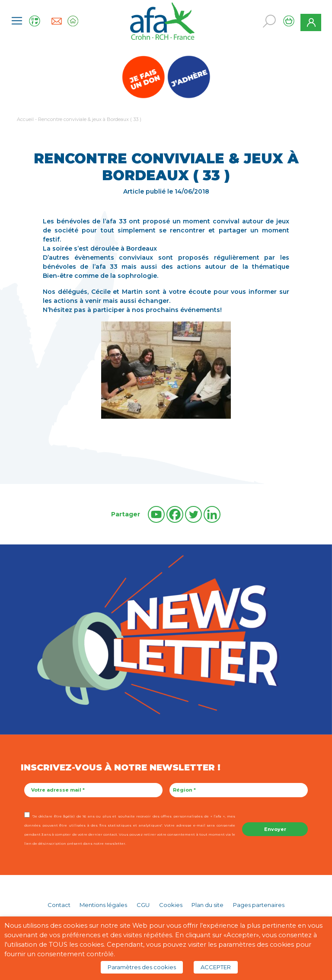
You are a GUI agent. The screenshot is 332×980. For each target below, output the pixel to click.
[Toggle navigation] (17, 21)
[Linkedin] (212, 514)
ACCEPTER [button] (216, 967)
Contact (59, 905)
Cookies (171, 905)
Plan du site (207, 905)
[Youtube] (156, 514)
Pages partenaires (259, 905)
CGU (143, 905)
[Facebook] (175, 514)
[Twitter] (193, 514)
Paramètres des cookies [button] (142, 967)
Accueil (25, 119)
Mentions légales (103, 905)
